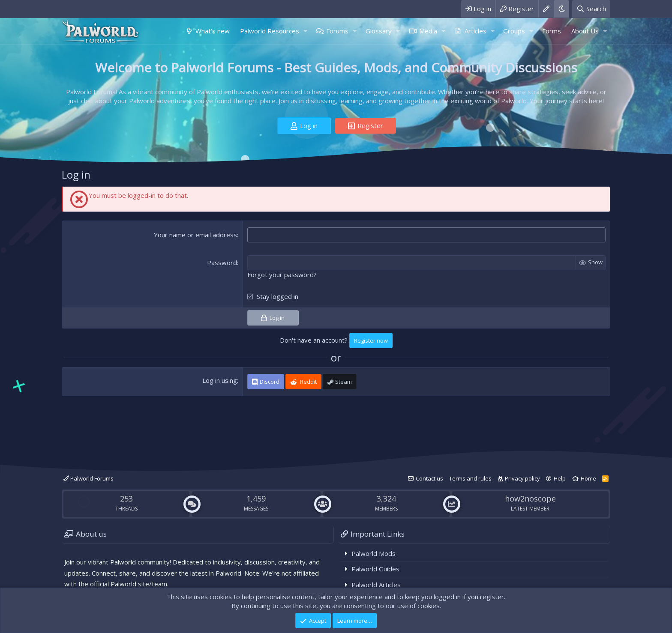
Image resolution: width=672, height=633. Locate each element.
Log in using (220, 380)
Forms (552, 31)
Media (428, 31)
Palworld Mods (373, 553)
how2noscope (530, 499)
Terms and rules (470, 478)
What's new (213, 31)
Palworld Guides (375, 569)
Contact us (429, 478)
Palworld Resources (270, 31)
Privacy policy (522, 478)
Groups (514, 31)
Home (588, 478)
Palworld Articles (376, 585)
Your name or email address (195, 235)
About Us (585, 31)
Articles (475, 31)
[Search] (591, 9)
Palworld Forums (88, 478)
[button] (305, 31)
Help (560, 478)
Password (222, 263)
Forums (337, 31)
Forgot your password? (282, 275)
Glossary (379, 31)
